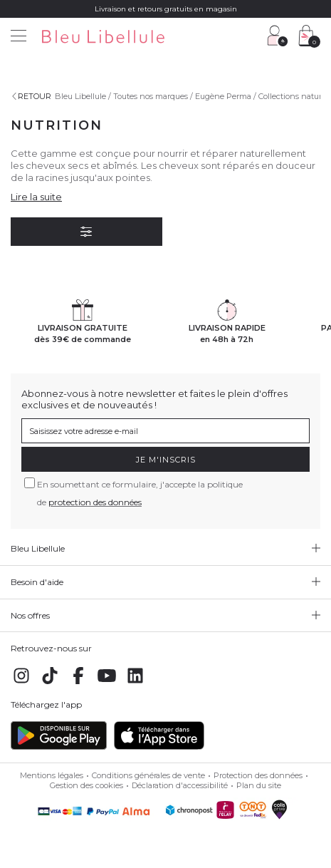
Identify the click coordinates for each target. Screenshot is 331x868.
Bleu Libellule (80, 96)
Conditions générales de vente (148, 775)
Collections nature (292, 96)
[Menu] (19, 37)
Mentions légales (52, 775)
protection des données (95, 502)
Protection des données (258, 775)
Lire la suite (36, 197)
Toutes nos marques (151, 96)
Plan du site (259, 785)
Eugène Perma (223, 96)
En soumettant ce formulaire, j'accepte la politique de (140, 493)
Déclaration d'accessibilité (180, 785)
